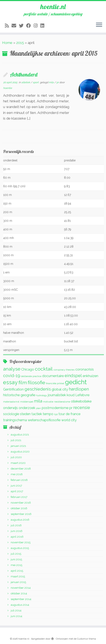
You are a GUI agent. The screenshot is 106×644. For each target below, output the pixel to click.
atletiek (26, 82)
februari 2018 (19, 480)
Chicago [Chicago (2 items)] (28, 369)
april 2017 (17, 491)
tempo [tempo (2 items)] (48, 414)
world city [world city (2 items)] (69, 420)
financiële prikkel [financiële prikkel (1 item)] (55, 383)
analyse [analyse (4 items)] (12, 369)
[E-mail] (15, 26)
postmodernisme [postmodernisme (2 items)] (55, 408)
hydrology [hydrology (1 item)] (42, 395)
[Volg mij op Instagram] (37, 26)
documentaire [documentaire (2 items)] (53, 376)
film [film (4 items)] (23, 382)
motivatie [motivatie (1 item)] (48, 402)
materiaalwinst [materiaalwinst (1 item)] (11, 402)
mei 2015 (16, 565)
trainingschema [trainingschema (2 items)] (15, 420)
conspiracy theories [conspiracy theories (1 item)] (64, 370)
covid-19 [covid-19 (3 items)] (12, 376)
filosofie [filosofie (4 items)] (36, 382)
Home (7, 43)
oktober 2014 (19, 593)
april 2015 (17, 571)
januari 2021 (18, 446)
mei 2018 (17, 474)
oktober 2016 (19, 508)
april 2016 (17, 537)
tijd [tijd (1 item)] (56, 414)
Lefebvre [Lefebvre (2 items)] (82, 395)
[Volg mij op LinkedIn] (44, 26)
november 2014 (21, 588)
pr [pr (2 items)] (71, 408)
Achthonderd (24, 74)
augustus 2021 (20, 435)
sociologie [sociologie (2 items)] (11, 414)
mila (52, 82)
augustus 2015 (20, 548)
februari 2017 (19, 497)
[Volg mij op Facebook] (30, 26)
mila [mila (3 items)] (38, 401)
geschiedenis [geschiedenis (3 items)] (38, 389)
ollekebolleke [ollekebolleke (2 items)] (81, 401)
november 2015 (21, 542)
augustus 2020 (20, 452)
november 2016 (21, 503)
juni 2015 (16, 559)
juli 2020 (16, 457)
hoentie (8, 88)
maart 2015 (18, 576)
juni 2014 (16, 616)
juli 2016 (16, 525)
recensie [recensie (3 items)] (82, 408)
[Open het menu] (99, 25)
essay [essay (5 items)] (10, 382)
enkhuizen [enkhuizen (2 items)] (90, 376)
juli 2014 (16, 610)
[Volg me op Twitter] (23, 26)
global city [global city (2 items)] (60, 389)
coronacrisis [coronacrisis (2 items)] (85, 369)
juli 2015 (16, 554)
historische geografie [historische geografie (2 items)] (19, 395)
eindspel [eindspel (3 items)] (73, 376)
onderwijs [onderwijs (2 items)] (10, 408)
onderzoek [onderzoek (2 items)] (27, 408)
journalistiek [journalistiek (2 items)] (57, 395)
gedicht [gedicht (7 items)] (76, 382)
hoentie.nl (53, 7)
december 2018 (21, 469)
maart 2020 (18, 463)
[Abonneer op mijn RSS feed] (8, 26)
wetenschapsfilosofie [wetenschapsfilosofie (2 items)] (44, 420)
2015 (20, 43)
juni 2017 (16, 486)
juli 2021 (16, 440)
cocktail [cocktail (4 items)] (44, 369)
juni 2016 (17, 531)
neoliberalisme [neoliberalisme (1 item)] (62, 402)
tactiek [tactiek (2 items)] (37, 414)
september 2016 (21, 514)
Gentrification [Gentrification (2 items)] (13, 389)
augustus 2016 (20, 520)
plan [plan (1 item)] (39, 408)
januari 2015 (18, 582)
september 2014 (21, 599)
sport (36, 82)
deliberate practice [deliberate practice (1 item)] (31, 376)
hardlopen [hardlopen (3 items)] (79, 389)
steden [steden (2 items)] (25, 414)
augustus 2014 (20, 605)
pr (58, 82)
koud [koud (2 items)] (71, 395)
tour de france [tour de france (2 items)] (69, 414)
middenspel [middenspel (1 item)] (27, 402)
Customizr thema (86, 639)
